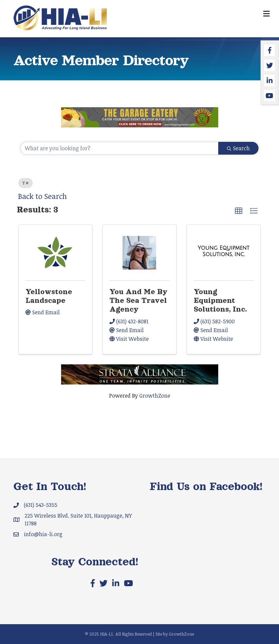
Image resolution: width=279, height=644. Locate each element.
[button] (239, 211)
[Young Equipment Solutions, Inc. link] (224, 251)
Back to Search (42, 196)
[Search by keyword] (120, 148)
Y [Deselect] (26, 183)
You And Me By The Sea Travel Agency (138, 301)
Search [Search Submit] (238, 148)
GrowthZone (155, 396)
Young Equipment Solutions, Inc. (220, 301)
